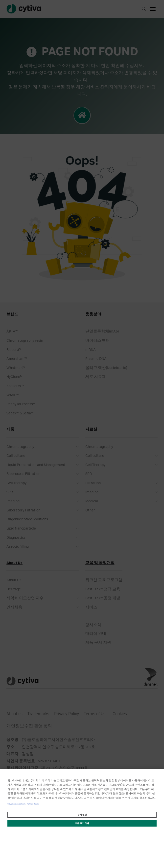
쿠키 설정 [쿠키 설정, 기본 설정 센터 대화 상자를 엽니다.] (82, 815)
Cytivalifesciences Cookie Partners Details (23, 804)
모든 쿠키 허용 (82, 823)
